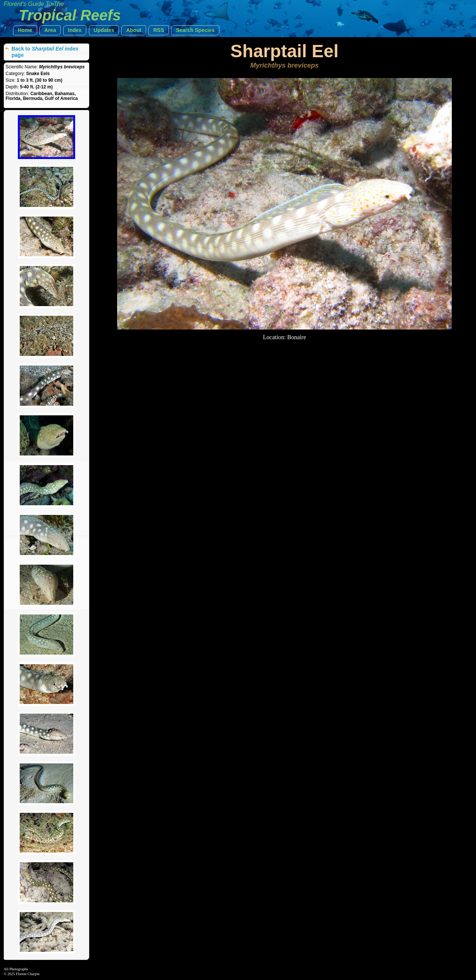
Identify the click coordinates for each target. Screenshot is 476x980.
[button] (25, 30)
